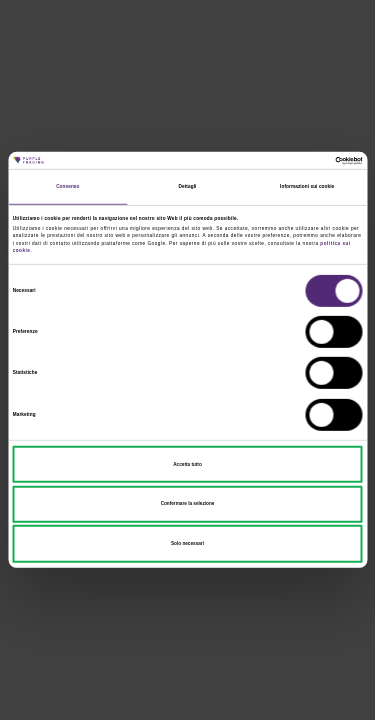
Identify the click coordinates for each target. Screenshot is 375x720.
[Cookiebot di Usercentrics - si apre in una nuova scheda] (274, 161)
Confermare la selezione (188, 503)
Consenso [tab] (67, 186)
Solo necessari (187, 543)
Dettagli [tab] (188, 186)
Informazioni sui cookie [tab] (307, 186)
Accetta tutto (187, 463)
